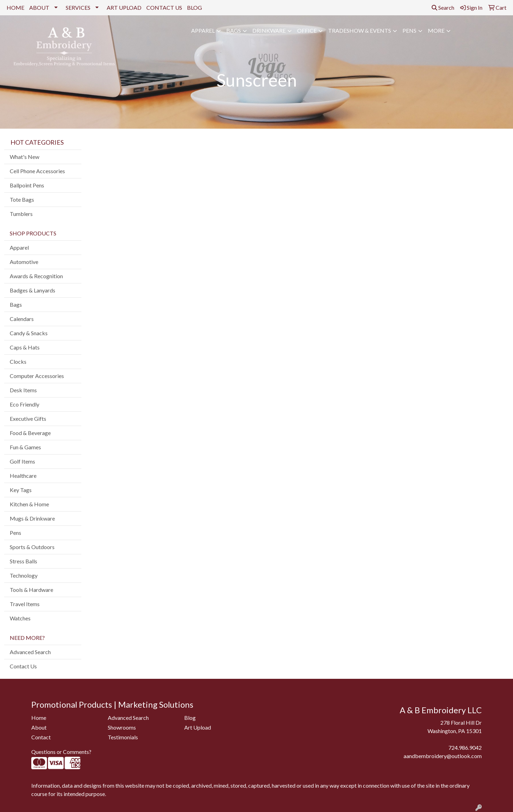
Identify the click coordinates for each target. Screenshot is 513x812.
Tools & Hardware (31, 590)
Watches (20, 618)
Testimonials (123, 737)
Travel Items (25, 604)
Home (39, 718)
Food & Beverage (30, 433)
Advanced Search (30, 652)
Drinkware (269, 30)
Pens (409, 30)
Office (307, 30)
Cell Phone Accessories (37, 171)
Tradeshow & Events (360, 30)
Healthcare (23, 476)
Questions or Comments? (61, 752)
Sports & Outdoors (32, 547)
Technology (24, 575)
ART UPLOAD (124, 7)
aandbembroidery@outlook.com (443, 756)
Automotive (24, 262)
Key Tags (21, 490)
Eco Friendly (25, 404)
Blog (190, 718)
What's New (25, 157)
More (436, 30)
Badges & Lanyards (32, 290)
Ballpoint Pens (27, 185)
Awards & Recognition (36, 276)
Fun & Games (25, 447)
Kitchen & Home (29, 504)
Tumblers (21, 214)
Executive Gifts (28, 419)
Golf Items (22, 461)
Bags (234, 30)
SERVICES (78, 7)
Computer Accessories (37, 376)
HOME (15, 7)
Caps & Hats (25, 347)
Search (443, 7)
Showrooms (122, 727)
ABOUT (39, 7)
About (39, 727)
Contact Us (23, 666)
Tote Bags (22, 199)
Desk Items (23, 390)
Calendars (22, 319)
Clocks (18, 361)
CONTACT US (164, 7)
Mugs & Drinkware (32, 518)
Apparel (203, 30)
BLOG (194, 7)
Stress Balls (23, 561)
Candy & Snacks (29, 333)
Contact (41, 737)
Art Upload (198, 727)
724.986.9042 (465, 747)
